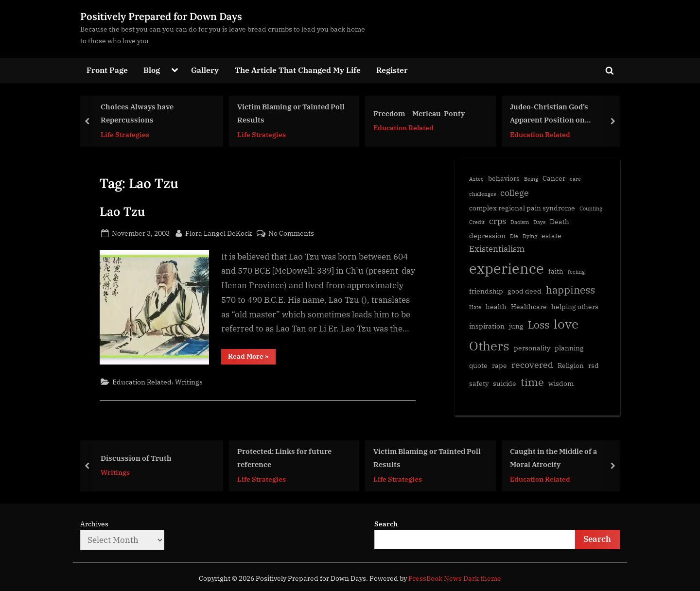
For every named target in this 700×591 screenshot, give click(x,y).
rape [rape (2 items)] (499, 365)
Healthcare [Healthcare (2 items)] (529, 306)
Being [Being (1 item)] (531, 179)
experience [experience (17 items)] (507, 268)
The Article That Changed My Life (298, 70)
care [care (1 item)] (575, 179)
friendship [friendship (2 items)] (486, 291)
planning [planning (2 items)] (569, 348)
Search (386, 524)
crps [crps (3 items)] (498, 221)
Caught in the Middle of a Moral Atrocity (553, 458)
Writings (189, 382)
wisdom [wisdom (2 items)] (561, 383)
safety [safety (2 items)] (479, 383)
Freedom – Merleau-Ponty (419, 113)
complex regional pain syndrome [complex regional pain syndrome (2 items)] (522, 208)
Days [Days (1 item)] (539, 222)
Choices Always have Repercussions (137, 113)
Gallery (205, 70)
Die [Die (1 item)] (514, 236)
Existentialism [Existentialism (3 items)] (497, 249)
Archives (94, 524)
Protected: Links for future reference (284, 458)
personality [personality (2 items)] (532, 348)
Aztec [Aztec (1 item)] (476, 179)
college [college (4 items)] (515, 192)
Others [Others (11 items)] (489, 346)
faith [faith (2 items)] (556, 271)
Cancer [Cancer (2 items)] (554, 178)
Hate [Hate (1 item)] (475, 307)
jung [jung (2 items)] (516, 326)
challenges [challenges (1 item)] (482, 194)
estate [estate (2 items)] (551, 235)
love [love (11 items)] (566, 324)
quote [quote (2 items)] (478, 365)
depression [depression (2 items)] (487, 235)
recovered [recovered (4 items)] (532, 365)
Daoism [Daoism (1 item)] (520, 222)
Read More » (252, 358)
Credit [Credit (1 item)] (477, 222)
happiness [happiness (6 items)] (570, 290)
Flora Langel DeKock (219, 232)
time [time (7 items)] (532, 382)
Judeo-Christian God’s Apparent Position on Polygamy (549, 114)
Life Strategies (125, 134)
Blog (152, 70)
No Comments (291, 233)
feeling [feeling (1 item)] (576, 272)
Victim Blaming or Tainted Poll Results (291, 113)
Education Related (403, 128)
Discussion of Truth (136, 458)
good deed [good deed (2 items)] (525, 291)
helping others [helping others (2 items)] (575, 306)
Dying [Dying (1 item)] (530, 236)
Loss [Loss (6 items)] (539, 325)
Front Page (107, 70)
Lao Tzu (122, 211)
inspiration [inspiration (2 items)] (487, 326)
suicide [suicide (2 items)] (505, 383)
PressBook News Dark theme (455, 578)
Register (392, 70)
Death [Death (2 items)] (560, 221)
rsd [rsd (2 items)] (594, 365)
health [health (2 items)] (496, 306)
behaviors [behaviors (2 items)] (504, 178)
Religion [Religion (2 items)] (571, 365)
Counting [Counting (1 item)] (591, 209)
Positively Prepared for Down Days (161, 16)
